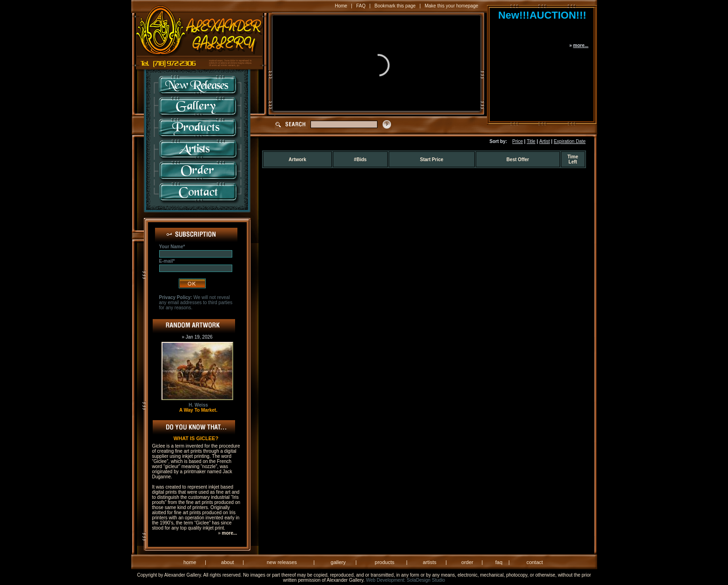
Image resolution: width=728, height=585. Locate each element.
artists (429, 562)
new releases (282, 562)
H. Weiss (198, 405)
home (190, 562)
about (228, 562)
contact (535, 562)
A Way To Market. (198, 410)
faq (499, 562)
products (384, 562)
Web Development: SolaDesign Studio (405, 580)
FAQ (361, 6)
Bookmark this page (395, 6)
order (467, 562)
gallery (338, 562)
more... (581, 45)
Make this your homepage (451, 6)
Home (341, 6)
